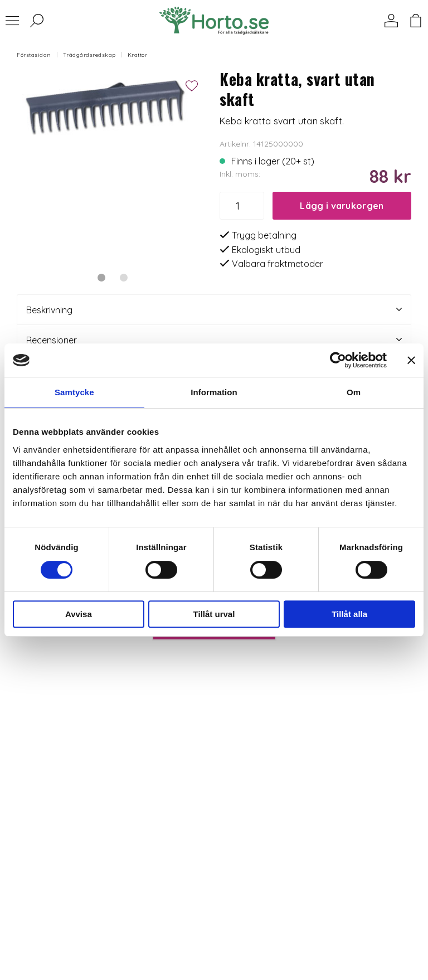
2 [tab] (124, 278)
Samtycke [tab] (74, 392)
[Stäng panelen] (411, 360)
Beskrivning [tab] (214, 310)
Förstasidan (34, 55)
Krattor (138, 55)
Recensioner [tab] (214, 340)
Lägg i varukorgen (342, 206)
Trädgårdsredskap (89, 55)
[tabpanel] (113, 165)
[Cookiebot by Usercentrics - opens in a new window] (338, 360)
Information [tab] (214, 392)
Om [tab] (354, 392)
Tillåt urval (214, 614)
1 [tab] (101, 278)
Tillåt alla (349, 614)
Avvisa (79, 614)
